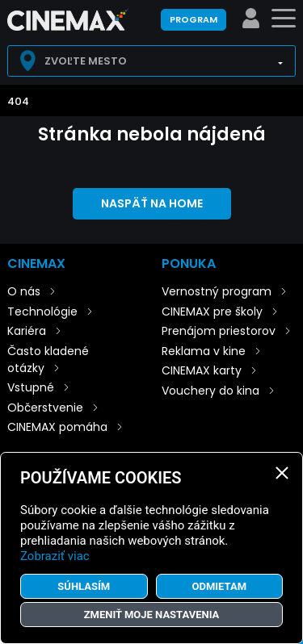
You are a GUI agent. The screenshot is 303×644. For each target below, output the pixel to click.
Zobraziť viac (55, 556)
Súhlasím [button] (84, 586)
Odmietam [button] (219, 586)
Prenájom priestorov (219, 331)
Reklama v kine (204, 351)
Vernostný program (217, 291)
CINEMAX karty (202, 370)
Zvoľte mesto (86, 61)
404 (18, 101)
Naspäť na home (152, 203)
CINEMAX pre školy (212, 312)
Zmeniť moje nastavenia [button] (152, 615)
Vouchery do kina (210, 391)
